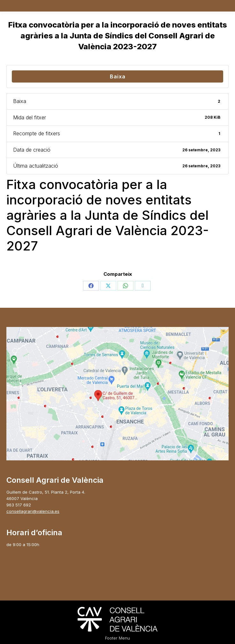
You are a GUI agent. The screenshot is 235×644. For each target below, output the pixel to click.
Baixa (118, 76)
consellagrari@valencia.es (33, 511)
